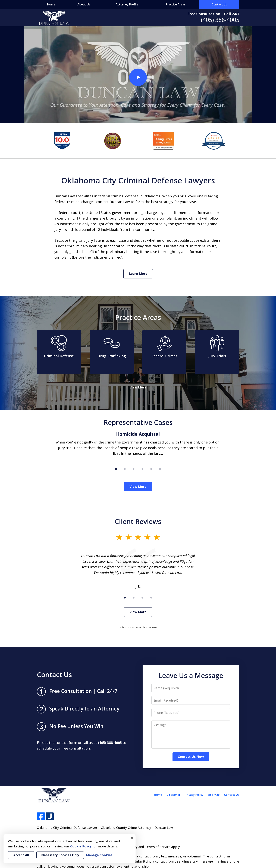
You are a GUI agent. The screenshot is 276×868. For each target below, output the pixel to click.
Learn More (138, 274)
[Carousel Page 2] (125, 469)
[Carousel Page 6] (160, 469)
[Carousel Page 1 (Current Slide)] (116, 469)
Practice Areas (176, 4)
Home (51, 4)
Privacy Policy (194, 795)
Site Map (214, 795)
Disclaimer (173, 795)
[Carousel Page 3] (134, 469)
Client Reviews (138, 521)
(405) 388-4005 (220, 20)
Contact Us (219, 4)
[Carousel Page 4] (142, 469)
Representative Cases (138, 422)
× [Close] (132, 838)
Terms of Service (158, 847)
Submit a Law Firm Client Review (138, 627)
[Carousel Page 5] (151, 469)
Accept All (21, 855)
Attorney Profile (127, 4)
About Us (84, 4)
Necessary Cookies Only (60, 855)
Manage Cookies (99, 855)
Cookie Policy (81, 846)
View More (138, 387)
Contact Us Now (191, 757)
